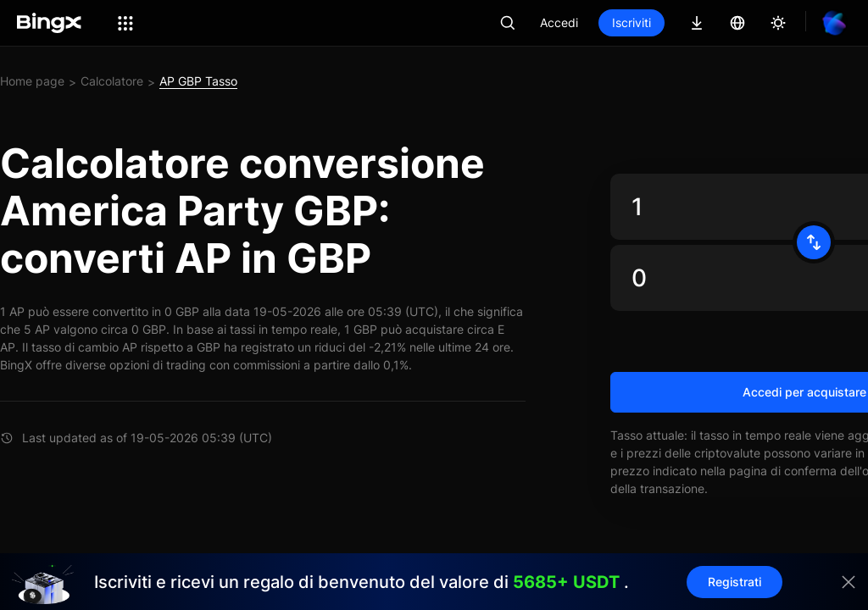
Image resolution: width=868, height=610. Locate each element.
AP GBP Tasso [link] (198, 81)
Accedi (559, 22)
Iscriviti (632, 22)
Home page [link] (32, 81)
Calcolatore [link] (112, 81)
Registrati (734, 582)
